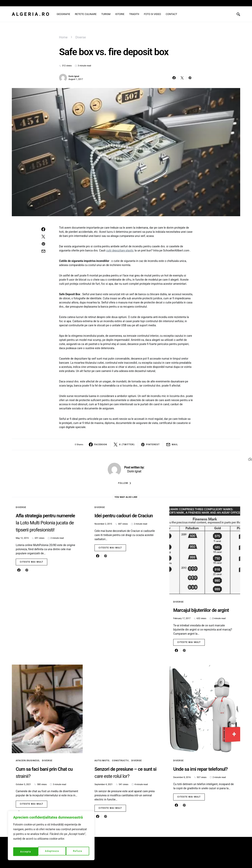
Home (63, 37)
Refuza (53, 852)
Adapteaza (27, 852)
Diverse (81, 37)
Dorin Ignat (74, 76)
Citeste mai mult (31, 562)
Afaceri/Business (28, 761)
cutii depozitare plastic (120, 250)
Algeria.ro (31, 14)
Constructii (120, 761)
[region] (51, 837)
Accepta (77, 852)
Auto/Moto (102, 761)
